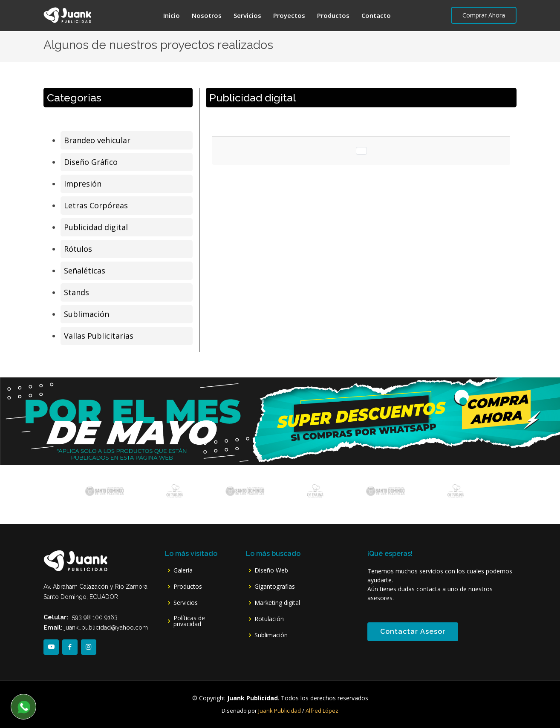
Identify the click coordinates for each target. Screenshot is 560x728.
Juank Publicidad (280, 711)
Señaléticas (85, 271)
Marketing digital (277, 603)
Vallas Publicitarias (99, 337)
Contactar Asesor (413, 632)
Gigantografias (275, 587)
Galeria (183, 570)
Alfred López (322, 711)
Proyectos (289, 15)
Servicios (247, 15)
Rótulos (78, 250)
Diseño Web (271, 570)
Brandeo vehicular (97, 141)
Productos (333, 15)
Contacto (376, 15)
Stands (76, 293)
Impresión (83, 184)
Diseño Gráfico (91, 163)
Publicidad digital (96, 228)
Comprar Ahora (484, 15)
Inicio (172, 15)
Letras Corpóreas (96, 206)
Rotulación (269, 619)
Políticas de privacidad (189, 621)
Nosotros (207, 15)
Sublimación (87, 315)
